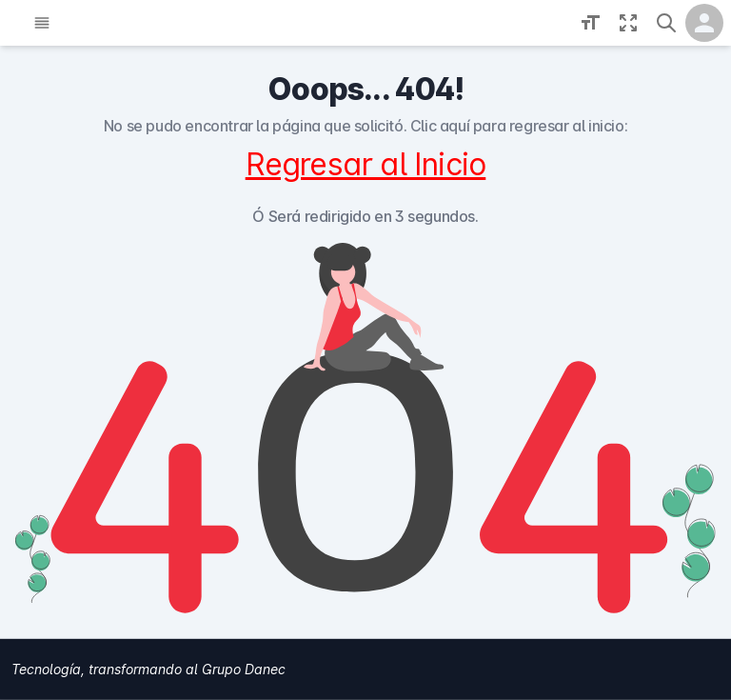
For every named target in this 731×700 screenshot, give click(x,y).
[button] (666, 23)
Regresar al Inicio (366, 164)
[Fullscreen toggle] (628, 23)
